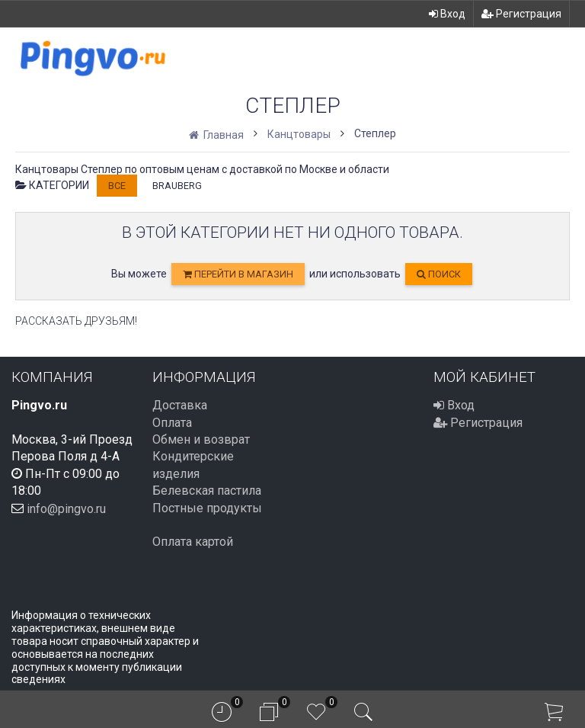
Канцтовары (299, 135)
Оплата (172, 423)
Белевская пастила (207, 491)
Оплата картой (193, 542)
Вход (447, 14)
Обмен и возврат (201, 439)
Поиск (439, 274)
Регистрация (521, 14)
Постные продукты (207, 508)
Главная (217, 135)
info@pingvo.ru (66, 508)
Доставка (180, 405)
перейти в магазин (238, 274)
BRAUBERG (177, 186)
